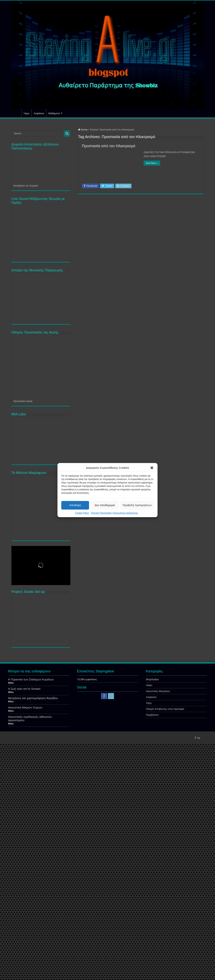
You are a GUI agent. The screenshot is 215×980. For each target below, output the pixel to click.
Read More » (152, 163)
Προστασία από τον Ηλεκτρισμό (109, 146)
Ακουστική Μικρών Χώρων (25, 944)
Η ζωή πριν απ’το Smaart (24, 925)
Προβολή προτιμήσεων (137, 505)
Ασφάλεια (39, 113)
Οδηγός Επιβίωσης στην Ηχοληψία (165, 946)
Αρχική (16, 113)
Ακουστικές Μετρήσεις (158, 928)
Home (83, 130)
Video (149, 922)
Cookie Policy (82, 513)
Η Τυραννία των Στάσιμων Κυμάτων (31, 916)
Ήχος (27, 113)
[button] (152, 468)
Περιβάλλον (152, 951)
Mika (11, 919)
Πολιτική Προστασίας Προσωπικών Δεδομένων (114, 513)
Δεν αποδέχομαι (105, 505)
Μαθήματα (54, 113)
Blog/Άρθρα (152, 916)
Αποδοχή (75, 505)
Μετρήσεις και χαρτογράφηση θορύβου (33, 935)
